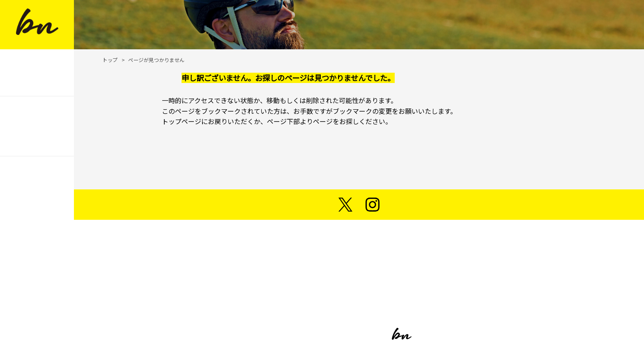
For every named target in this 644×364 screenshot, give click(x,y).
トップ (110, 60)
